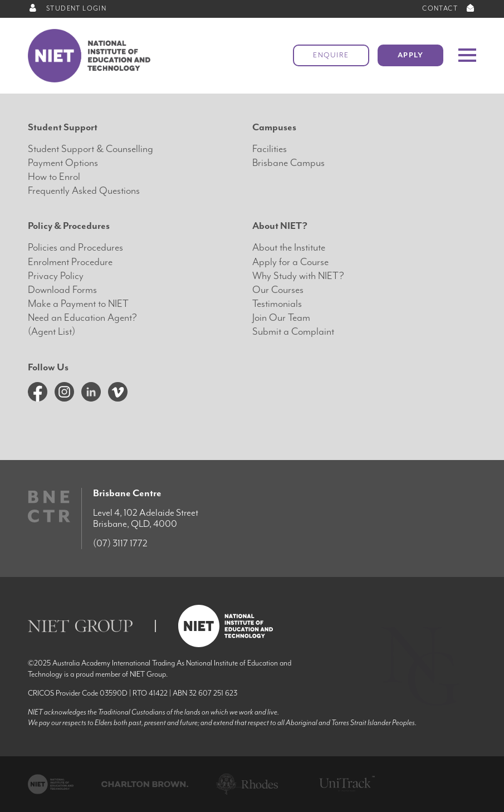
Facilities (270, 149)
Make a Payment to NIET (78, 304)
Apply (411, 55)
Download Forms (62, 290)
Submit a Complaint (293, 332)
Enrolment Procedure (70, 262)
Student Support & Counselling (90, 149)
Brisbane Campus (288, 163)
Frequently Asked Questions (84, 191)
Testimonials (277, 304)
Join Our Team (281, 318)
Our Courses (278, 290)
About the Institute (289, 248)
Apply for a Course (290, 262)
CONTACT (449, 9)
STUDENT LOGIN (67, 9)
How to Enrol (54, 177)
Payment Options (63, 163)
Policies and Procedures (75, 248)
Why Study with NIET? (298, 276)
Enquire (331, 55)
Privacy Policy (56, 276)
